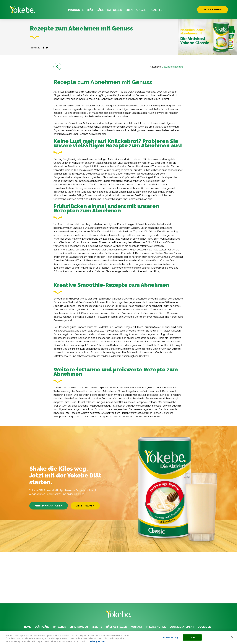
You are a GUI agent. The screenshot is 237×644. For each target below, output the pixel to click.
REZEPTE (156, 10)
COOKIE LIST (205, 627)
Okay (192, 639)
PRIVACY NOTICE (156, 627)
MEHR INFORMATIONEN (49, 506)
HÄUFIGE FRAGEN (117, 627)
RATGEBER (115, 10)
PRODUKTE (76, 10)
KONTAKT (136, 627)
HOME (28, 627)
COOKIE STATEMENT (182, 627)
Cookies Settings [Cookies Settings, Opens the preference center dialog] (171, 639)
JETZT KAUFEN (213, 10)
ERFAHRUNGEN (136, 10)
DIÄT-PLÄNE (95, 10)
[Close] (232, 639)
